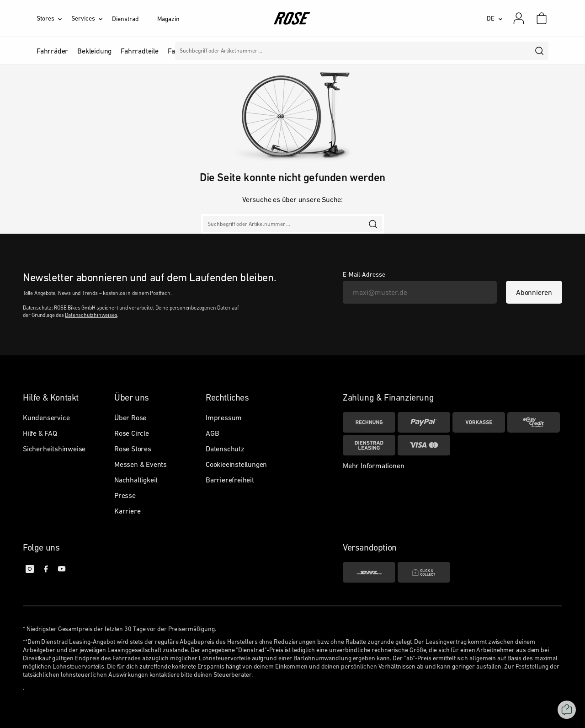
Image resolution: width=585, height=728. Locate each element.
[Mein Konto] (519, 18)
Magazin (168, 19)
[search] (540, 51)
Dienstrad (125, 19)
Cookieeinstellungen (236, 464)
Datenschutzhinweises (91, 315)
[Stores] (54, 18)
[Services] (92, 18)
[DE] (495, 18)
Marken (261, 51)
